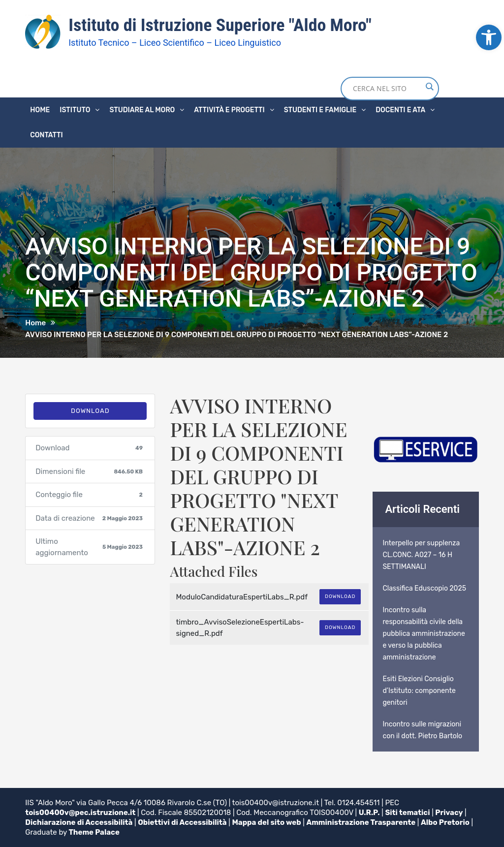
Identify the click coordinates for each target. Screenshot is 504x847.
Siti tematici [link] (408, 813)
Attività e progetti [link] (229, 110)
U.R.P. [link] (369, 813)
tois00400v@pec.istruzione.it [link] (80, 813)
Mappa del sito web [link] (267, 822)
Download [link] (90, 411)
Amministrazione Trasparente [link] (362, 822)
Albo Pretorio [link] (446, 822)
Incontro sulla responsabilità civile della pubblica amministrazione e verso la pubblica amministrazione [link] (424, 634)
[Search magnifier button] (429, 87)
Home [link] (40, 110)
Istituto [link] (75, 110)
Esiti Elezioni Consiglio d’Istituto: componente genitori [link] (419, 691)
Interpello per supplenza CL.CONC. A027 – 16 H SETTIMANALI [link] (421, 555)
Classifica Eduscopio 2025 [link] (424, 588)
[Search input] (387, 89)
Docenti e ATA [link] (400, 110)
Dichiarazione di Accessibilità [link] (79, 822)
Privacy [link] (449, 813)
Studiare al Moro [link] (142, 110)
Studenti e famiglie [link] (320, 110)
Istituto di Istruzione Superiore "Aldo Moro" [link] (220, 25)
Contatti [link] (46, 135)
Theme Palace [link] (94, 832)
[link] (489, 37)
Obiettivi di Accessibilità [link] (183, 822)
